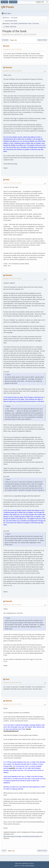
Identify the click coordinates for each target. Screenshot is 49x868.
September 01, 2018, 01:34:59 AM (12, 49)
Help (16, 863)
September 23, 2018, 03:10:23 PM (12, 279)
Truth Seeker (14, 24)
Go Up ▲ (31, 863)
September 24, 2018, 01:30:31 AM (12, 605)
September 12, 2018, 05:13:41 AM (12, 183)
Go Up (4, 851)
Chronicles (35, 24)
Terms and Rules (23, 863)
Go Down (5, 40)
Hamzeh (9, 67)
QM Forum (7, 7)
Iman (7, 46)
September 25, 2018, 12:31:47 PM (12, 704)
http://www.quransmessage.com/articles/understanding (21, 836)
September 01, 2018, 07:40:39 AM (12, 71)
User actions (42, 40)
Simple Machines (30, 866)
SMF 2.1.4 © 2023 (20, 866)
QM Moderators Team (25, 24)
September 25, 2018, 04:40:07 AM (12, 683)
